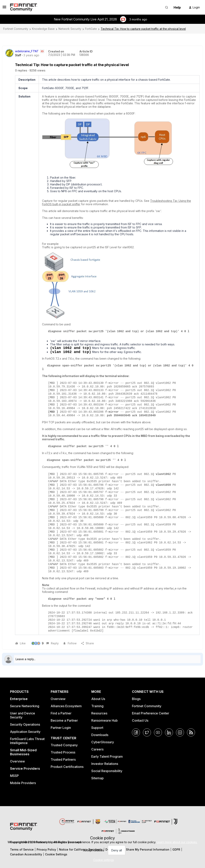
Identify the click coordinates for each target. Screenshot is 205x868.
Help (177, 7)
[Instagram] (180, 732)
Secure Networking (25, 706)
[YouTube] (158, 732)
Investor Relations (105, 764)
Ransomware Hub (105, 720)
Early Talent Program (107, 756)
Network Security (70, 29)
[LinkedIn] (169, 732)
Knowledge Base (43, 29)
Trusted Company (64, 745)
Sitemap (97, 778)
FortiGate (91, 29)
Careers (97, 749)
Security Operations (25, 724)
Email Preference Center (151, 713)
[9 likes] (38, 643)
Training (97, 706)
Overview (17, 761)
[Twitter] (147, 732)
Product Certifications (67, 767)
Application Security (25, 732)
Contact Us (140, 720)
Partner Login (61, 728)
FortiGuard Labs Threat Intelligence (27, 741)
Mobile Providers (23, 783)
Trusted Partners (63, 759)
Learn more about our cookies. (177, 842)
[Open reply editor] (102, 659)
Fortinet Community (16, 29)
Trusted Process (63, 752)
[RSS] (191, 732)
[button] (4, 8)
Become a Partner (64, 720)
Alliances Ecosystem (66, 706)
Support (97, 728)
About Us (98, 699)
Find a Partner (61, 713)
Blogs (136, 699)
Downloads (100, 735)
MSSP (14, 776)
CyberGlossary (103, 742)
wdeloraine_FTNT (27, 51)
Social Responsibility (107, 771)
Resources (99, 713)
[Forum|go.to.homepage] (24, 7)
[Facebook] (136, 732)
